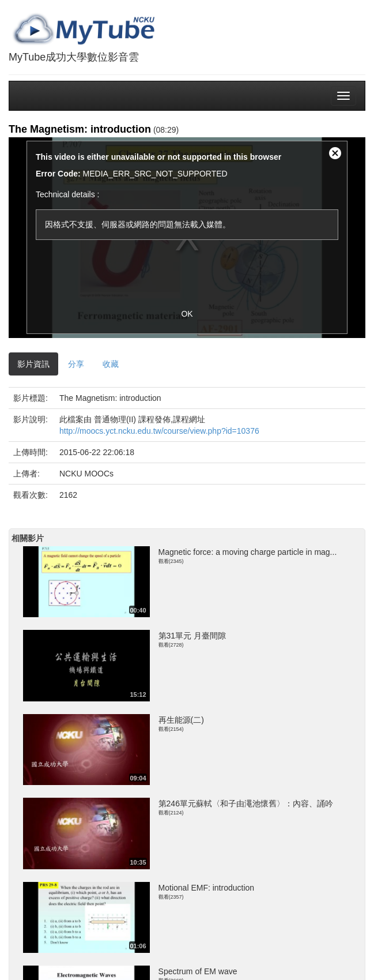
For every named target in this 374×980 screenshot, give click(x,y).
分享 (76, 364)
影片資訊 (33, 364)
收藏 (111, 364)
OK (187, 314)
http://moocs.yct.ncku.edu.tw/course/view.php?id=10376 (159, 431)
